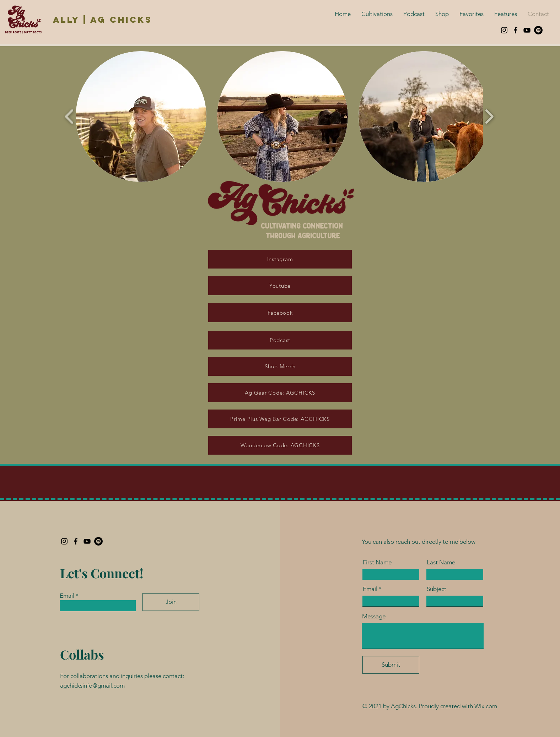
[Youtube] (280, 286)
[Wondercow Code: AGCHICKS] (280, 445)
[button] (141, 116)
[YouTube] (527, 30)
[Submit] (391, 665)
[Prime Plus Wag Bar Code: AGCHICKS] (280, 419)
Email (67, 596)
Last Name (441, 562)
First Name (377, 562)
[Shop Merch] (280, 366)
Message (374, 616)
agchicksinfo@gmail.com (92, 685)
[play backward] (69, 117)
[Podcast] (280, 340)
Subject (437, 589)
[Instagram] (504, 30)
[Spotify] (538, 30)
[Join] (171, 602)
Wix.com (486, 706)
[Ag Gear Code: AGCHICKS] (280, 393)
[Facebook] (516, 30)
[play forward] (489, 117)
